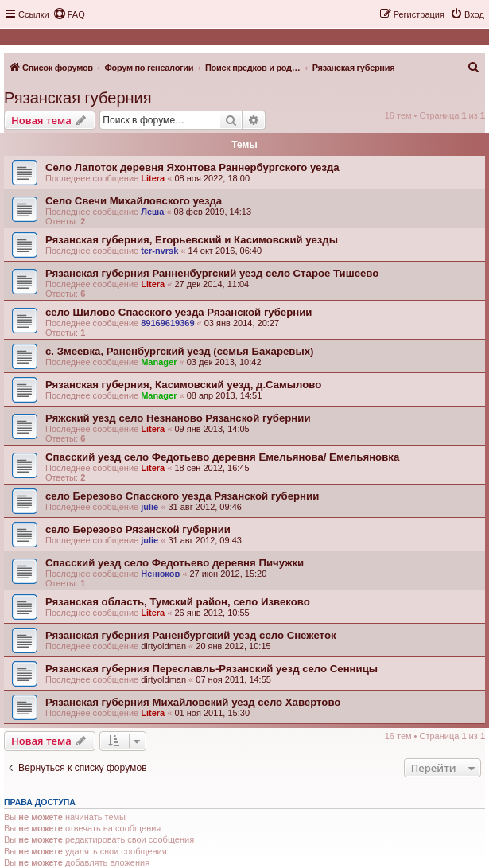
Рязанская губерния (78, 98)
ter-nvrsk (159, 251)
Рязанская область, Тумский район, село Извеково (178, 602)
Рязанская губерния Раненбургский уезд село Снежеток (191, 635)
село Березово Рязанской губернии (138, 529)
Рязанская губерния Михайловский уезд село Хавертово (193, 702)
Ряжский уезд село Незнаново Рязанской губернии (178, 418)
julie (149, 507)
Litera (153, 178)
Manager (159, 362)
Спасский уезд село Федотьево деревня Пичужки (175, 563)
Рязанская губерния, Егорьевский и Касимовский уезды (192, 240)
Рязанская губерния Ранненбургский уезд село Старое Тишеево (212, 273)
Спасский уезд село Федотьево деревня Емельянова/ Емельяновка (222, 457)
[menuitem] (69, 14)
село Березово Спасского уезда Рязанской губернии (182, 496)
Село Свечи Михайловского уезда (134, 201)
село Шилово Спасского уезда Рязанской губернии (179, 312)
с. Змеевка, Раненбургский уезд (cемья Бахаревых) (179, 351)
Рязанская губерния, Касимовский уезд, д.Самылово (183, 385)
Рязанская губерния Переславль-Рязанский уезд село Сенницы (212, 669)
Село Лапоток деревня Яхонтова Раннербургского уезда (192, 167)
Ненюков (160, 574)
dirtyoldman (163, 646)
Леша (152, 212)
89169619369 (167, 323)
